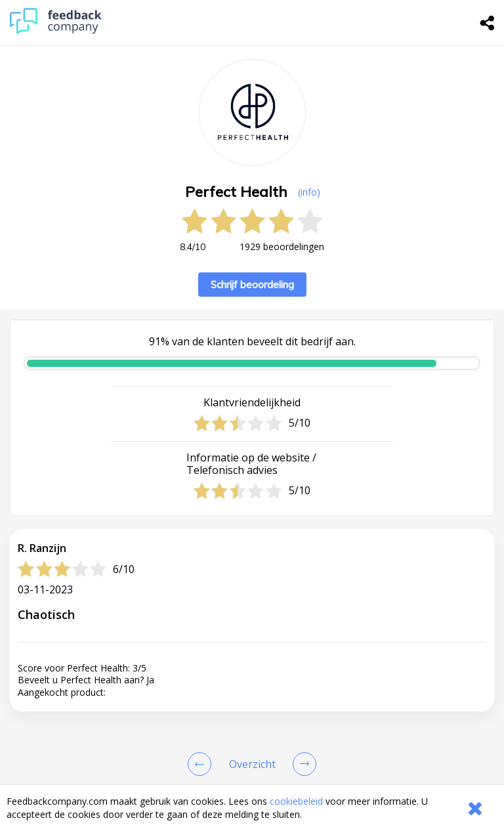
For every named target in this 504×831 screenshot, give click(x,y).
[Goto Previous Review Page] (202, 764)
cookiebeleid (296, 801)
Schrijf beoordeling (252, 285)
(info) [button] (309, 192)
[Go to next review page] (302, 764)
